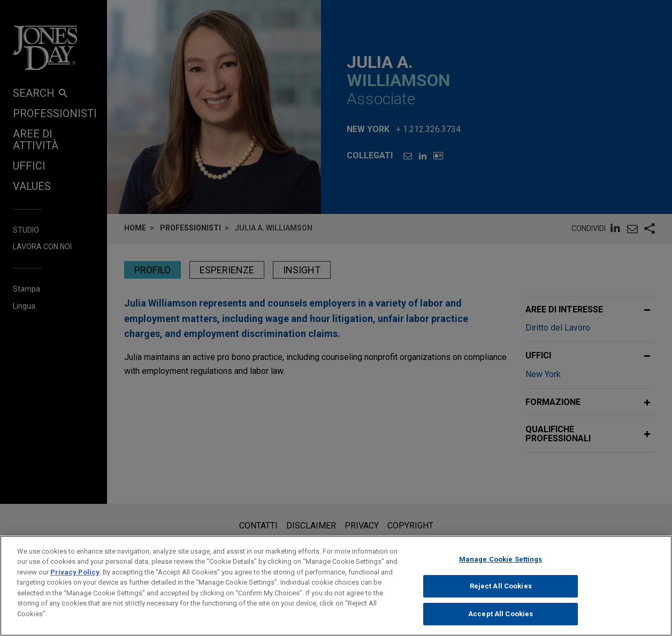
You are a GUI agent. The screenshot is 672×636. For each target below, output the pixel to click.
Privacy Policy (75, 583)
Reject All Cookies (501, 598)
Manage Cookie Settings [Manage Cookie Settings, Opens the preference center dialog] (501, 570)
